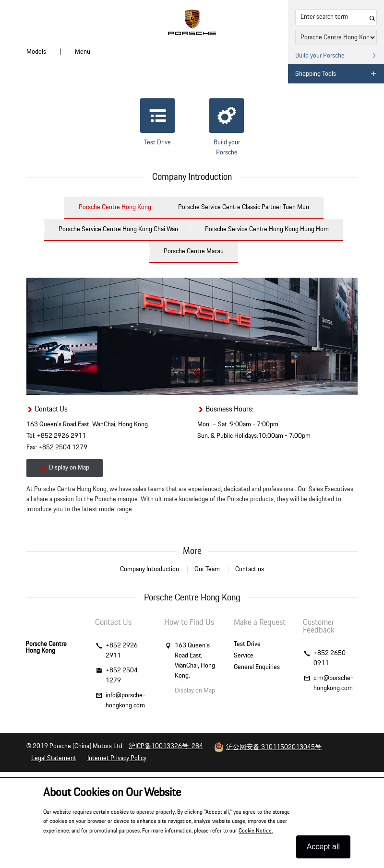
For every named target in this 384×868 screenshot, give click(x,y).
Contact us (250, 569)
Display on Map (65, 468)
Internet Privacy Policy (117, 758)
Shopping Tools (336, 74)
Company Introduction (150, 569)
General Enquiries (257, 667)
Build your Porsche (227, 127)
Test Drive (157, 122)
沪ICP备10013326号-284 (166, 746)
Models (36, 52)
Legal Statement (54, 758)
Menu (83, 52)
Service (244, 656)
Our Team (207, 569)
